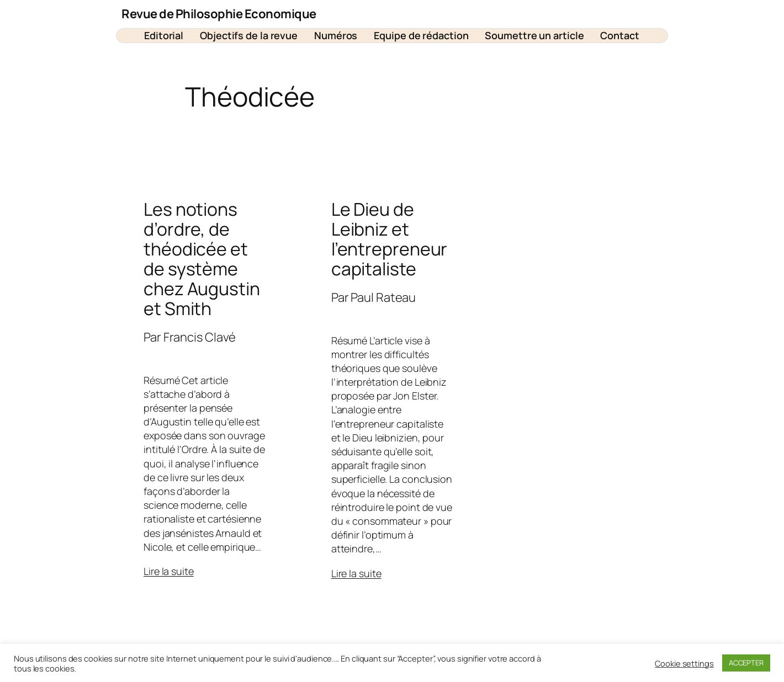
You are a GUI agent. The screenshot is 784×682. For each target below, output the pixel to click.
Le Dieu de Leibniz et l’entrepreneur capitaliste (390, 239)
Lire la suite (169, 571)
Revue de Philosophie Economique (219, 14)
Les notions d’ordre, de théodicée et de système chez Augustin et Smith (202, 259)
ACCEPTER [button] (746, 663)
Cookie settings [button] (684, 663)
